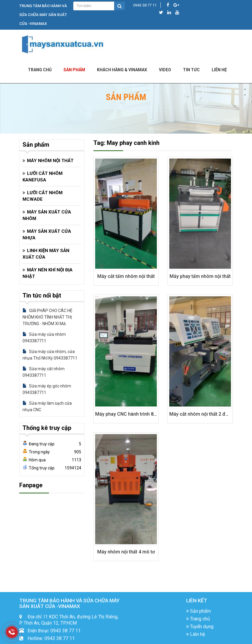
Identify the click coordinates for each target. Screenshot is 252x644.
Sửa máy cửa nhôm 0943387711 (44, 338)
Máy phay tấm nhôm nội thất (200, 276)
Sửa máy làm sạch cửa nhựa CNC (47, 406)
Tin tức (191, 70)
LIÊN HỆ (219, 70)
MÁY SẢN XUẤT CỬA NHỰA (47, 235)
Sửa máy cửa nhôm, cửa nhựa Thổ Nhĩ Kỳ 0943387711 (50, 355)
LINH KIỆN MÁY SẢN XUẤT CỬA (46, 254)
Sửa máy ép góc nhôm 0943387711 (47, 389)
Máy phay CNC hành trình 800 (127, 414)
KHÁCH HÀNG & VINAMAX (122, 70)
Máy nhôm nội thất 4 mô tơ (126, 552)
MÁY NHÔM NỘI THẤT (50, 161)
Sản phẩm (74, 70)
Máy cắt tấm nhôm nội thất (126, 276)
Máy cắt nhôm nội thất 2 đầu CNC (205, 414)
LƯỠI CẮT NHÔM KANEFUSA (43, 177)
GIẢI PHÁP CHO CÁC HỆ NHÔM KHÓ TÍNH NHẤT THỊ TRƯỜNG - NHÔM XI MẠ (47, 317)
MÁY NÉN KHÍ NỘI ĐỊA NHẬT (48, 273)
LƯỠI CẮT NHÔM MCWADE (43, 196)
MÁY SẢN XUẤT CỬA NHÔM (47, 215)
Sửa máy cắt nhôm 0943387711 (44, 372)
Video (165, 70)
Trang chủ (40, 70)
